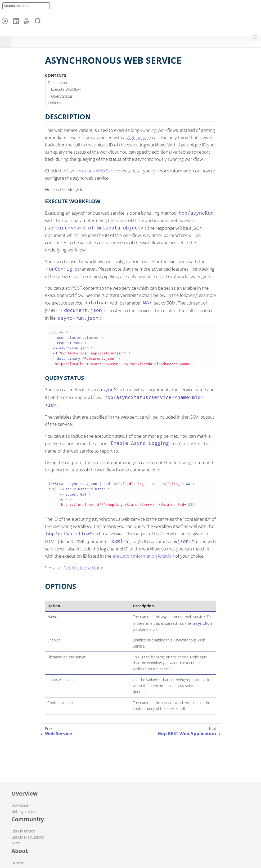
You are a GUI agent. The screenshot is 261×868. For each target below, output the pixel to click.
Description (57, 83)
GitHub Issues (23, 831)
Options (55, 103)
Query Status (62, 96)
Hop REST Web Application (187, 734)
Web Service (139, 137)
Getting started (24, 811)
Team (16, 843)
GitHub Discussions (28, 837)
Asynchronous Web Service (93, 171)
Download (20, 805)
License (18, 863)
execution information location (143, 556)
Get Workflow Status (84, 568)
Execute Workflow (66, 89)
